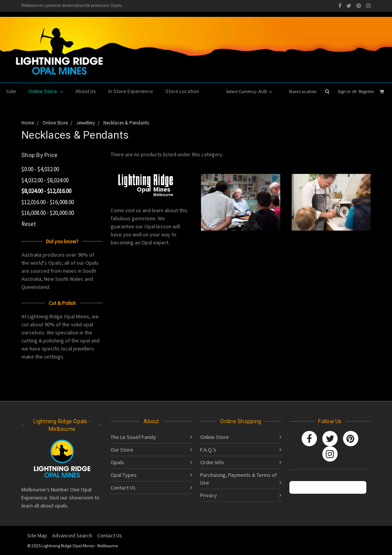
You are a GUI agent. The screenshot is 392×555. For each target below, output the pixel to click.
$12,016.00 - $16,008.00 (48, 202)
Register (366, 91)
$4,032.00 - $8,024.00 (45, 180)
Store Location (303, 91)
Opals (117, 462)
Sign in (344, 91)
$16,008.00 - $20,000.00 (48, 213)
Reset (29, 224)
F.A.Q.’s (208, 450)
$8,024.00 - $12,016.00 (46, 191)
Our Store (122, 450)
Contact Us (123, 488)
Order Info (212, 462)
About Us (86, 91)
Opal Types (124, 475)
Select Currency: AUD (249, 91)
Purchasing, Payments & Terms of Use (238, 479)
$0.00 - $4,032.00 (40, 169)
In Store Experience (131, 91)
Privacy (209, 495)
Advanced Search (72, 535)
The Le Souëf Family (133, 437)
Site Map (37, 535)
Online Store (46, 91)
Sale (11, 91)
